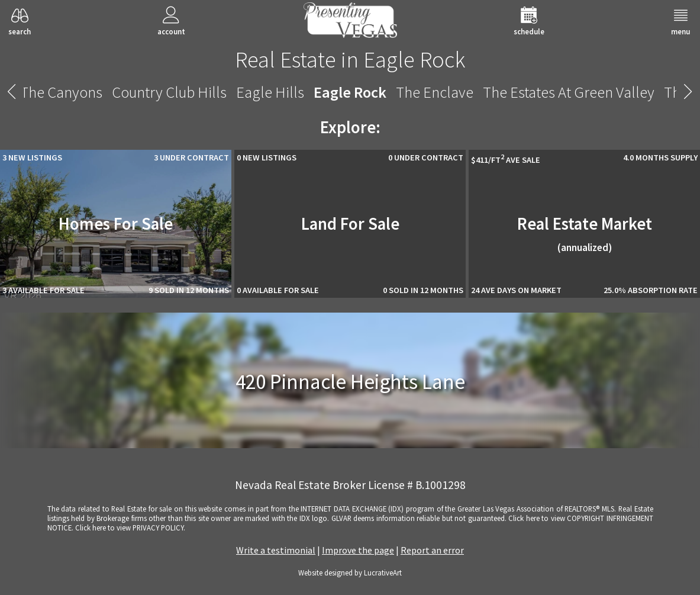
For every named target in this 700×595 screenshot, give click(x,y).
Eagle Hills (270, 92)
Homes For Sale (116, 224)
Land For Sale (350, 224)
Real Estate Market (585, 234)
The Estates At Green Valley (569, 92)
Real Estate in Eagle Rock (350, 59)
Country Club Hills (169, 92)
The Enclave (435, 92)
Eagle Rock (350, 92)
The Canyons (61, 92)
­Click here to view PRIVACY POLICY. (130, 528)
